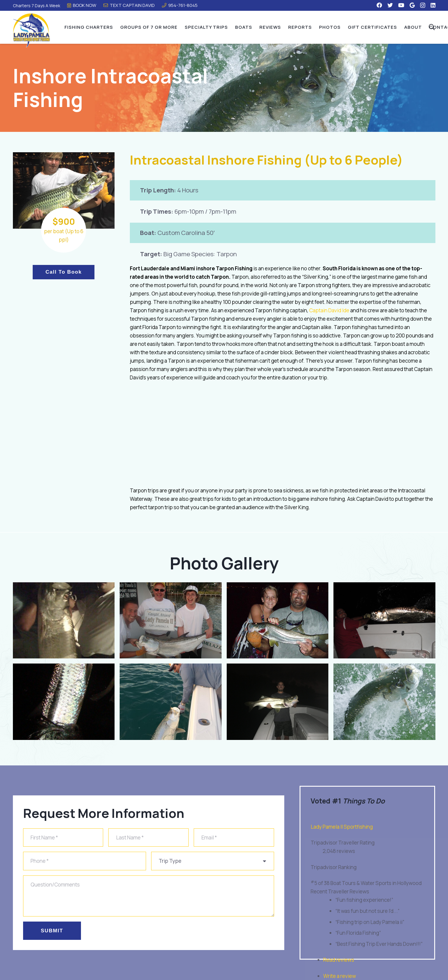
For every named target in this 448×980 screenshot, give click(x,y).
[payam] (384, 621)
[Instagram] (423, 5)
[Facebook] (379, 5)
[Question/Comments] (149, 896)
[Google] (412, 5)
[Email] (234, 838)
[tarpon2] (64, 621)
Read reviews (339, 960)
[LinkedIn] (433, 5)
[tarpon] (171, 621)
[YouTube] (401, 5)
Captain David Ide (329, 310)
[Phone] (85, 861)
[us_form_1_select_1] (213, 861)
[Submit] (52, 930)
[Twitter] (390, 5)
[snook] (278, 621)
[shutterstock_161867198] (384, 702)
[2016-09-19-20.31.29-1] (278, 702)
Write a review (340, 976)
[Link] (33, 30)
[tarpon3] (64, 702)
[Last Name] (148, 838)
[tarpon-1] (171, 702)
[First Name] (63, 838)
